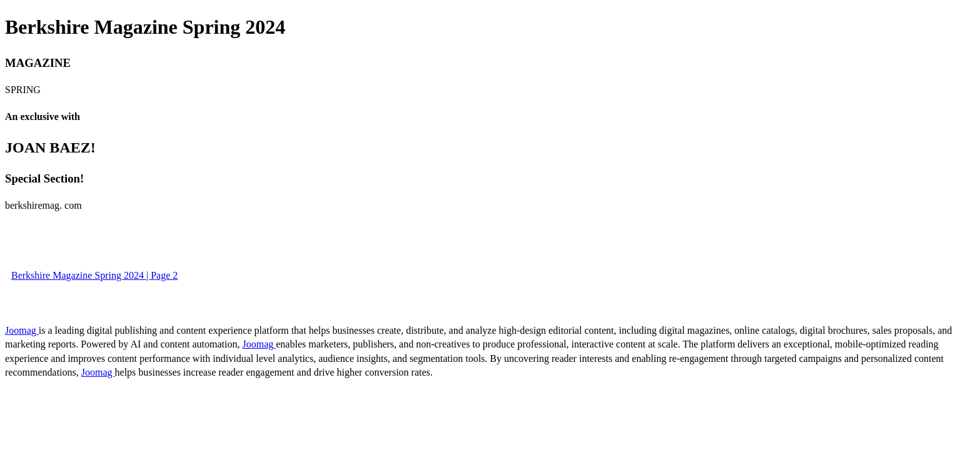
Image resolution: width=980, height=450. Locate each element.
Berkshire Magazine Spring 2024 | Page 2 (94, 275)
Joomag (22, 330)
